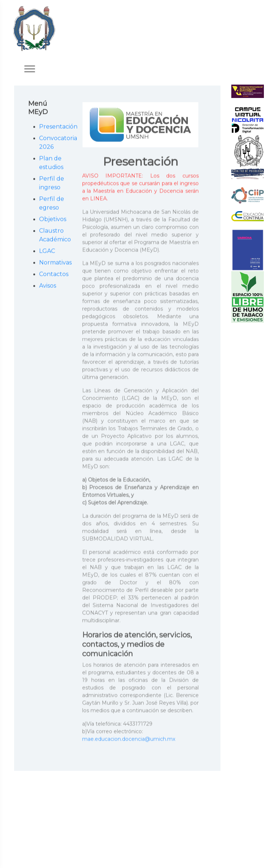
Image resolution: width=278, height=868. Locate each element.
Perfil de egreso (52, 204)
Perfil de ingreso (52, 183)
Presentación (54, 127)
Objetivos (53, 220)
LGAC (47, 251)
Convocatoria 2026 (54, 143)
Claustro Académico (54, 236)
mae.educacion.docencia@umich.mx (129, 740)
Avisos (48, 286)
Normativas (54, 263)
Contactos (54, 275)
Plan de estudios (51, 163)
